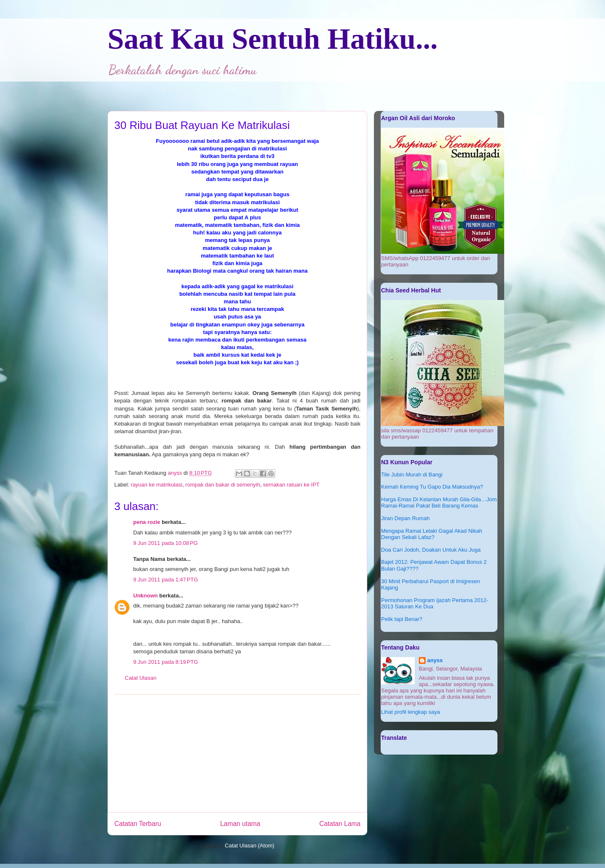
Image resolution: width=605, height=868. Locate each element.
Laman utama (240, 824)
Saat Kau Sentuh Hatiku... (273, 39)
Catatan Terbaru (138, 824)
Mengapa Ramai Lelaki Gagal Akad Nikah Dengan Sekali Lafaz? (432, 534)
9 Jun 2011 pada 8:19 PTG (166, 662)
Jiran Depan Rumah (405, 518)
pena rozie (147, 522)
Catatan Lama (340, 824)
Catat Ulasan (141, 678)
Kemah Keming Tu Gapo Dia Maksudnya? (432, 487)
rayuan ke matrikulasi (157, 485)
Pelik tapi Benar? (402, 619)
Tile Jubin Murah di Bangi (412, 475)
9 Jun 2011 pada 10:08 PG (166, 543)
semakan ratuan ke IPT (291, 485)
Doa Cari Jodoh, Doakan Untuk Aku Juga (431, 550)
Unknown (146, 596)
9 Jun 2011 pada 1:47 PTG (166, 580)
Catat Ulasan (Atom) (250, 846)
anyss (435, 660)
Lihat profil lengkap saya (410, 712)
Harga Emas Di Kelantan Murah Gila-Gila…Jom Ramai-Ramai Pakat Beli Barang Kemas (439, 503)
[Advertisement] (237, 753)
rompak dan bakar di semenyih (223, 485)
